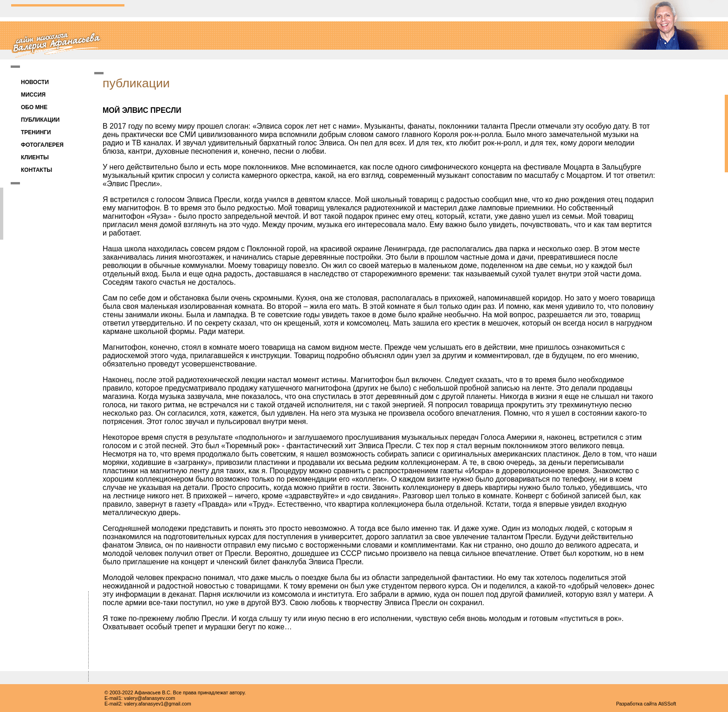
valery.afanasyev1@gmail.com (157, 704)
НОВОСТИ (35, 82)
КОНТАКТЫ (36, 170)
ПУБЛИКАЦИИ (40, 120)
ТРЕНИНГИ (36, 132)
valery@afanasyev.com (149, 698)
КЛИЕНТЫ (35, 157)
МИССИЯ (33, 95)
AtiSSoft (667, 704)
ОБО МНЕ (34, 107)
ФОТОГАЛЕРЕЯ (42, 145)
